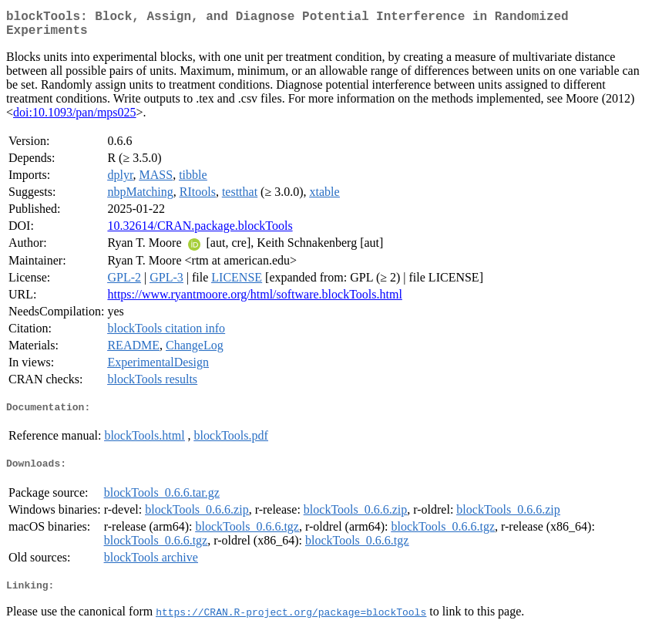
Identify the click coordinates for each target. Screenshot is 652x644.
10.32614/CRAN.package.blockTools (200, 232)
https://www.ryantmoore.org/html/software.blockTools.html (254, 300)
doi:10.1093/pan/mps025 (75, 118)
